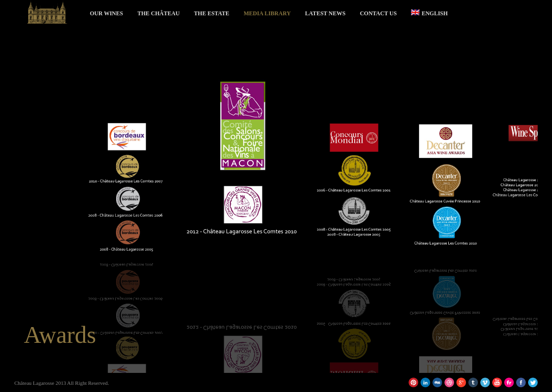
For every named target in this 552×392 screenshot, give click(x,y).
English (429, 13)
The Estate (212, 13)
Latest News (325, 13)
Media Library (267, 13)
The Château (158, 13)
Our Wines (106, 13)
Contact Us (378, 13)
